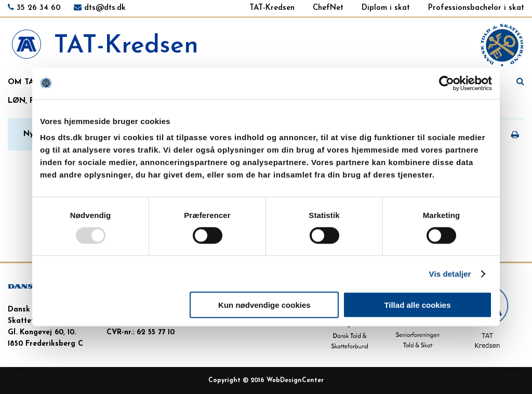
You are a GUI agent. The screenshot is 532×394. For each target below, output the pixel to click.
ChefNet (328, 8)
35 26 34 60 (39, 8)
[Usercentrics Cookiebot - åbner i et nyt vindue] (447, 83)
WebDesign (284, 381)
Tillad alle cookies (417, 305)
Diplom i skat (386, 8)
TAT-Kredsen (272, 8)
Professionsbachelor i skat (476, 8)
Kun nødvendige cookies (264, 305)
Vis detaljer (450, 273)
